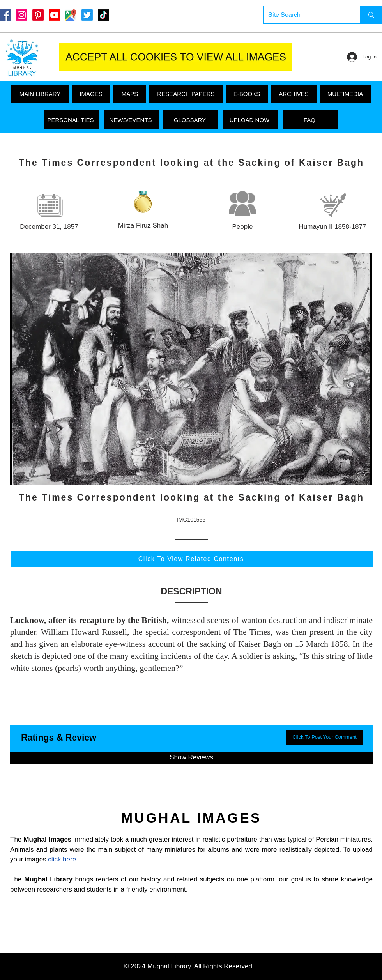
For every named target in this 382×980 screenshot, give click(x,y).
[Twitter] (87, 15)
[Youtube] (54, 15)
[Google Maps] (71, 15)
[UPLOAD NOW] (250, 120)
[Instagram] (22, 15)
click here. (63, 859)
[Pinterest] (38, 15)
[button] (345, 94)
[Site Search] (306, 15)
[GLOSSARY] (191, 120)
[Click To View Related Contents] (192, 559)
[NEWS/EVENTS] (131, 120)
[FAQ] (310, 120)
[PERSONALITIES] (71, 120)
